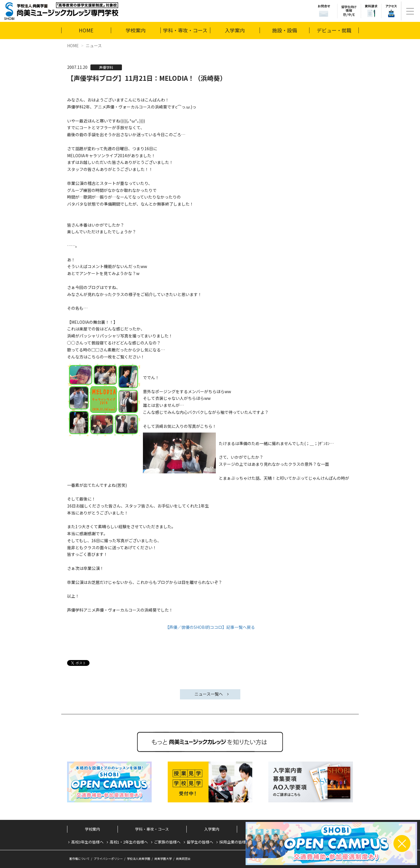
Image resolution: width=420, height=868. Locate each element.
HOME (86, 30)
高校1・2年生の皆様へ (129, 842)
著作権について (79, 859)
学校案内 (136, 30)
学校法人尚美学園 (139, 859)
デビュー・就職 (334, 30)
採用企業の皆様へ (235, 842)
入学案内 (235, 30)
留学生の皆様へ (200, 842)
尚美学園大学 (163, 859)
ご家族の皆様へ (167, 842)
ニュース (94, 45)
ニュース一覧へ (209, 694)
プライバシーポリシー (108, 859)
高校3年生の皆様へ (87, 842)
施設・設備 (285, 30)
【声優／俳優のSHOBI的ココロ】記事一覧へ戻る (210, 627)
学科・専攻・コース (185, 30)
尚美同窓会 (183, 859)
